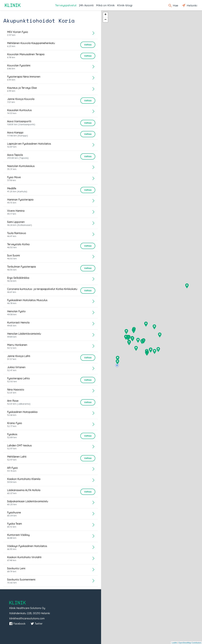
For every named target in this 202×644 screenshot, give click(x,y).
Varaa (88, 45)
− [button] (105, 20)
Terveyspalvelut (66, 5)
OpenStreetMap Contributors (190, 643)
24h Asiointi (86, 5)
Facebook (17, 624)
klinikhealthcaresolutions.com (27, 618)
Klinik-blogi (125, 5)
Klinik (13, 5)
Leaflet (174, 643)
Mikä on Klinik (105, 5)
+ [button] (105, 15)
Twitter (37, 624)
